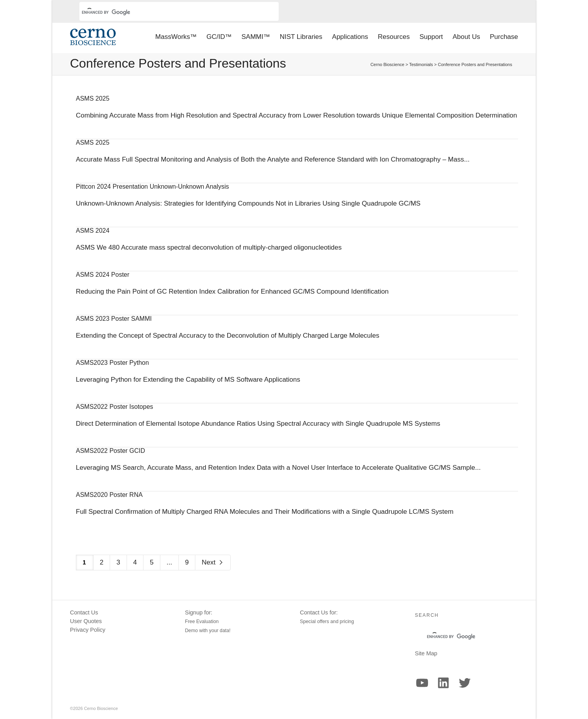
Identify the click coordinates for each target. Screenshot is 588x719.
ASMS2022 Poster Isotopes (115, 407)
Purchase (504, 37)
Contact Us (84, 612)
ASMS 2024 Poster (103, 275)
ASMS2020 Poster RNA (109, 495)
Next (213, 563)
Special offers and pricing (327, 622)
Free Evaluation (202, 622)
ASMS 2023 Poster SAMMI (114, 319)
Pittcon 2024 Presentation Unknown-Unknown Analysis (153, 187)
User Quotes (86, 621)
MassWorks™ (176, 37)
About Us (467, 37)
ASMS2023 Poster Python (112, 363)
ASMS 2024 (93, 231)
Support (431, 37)
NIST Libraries (301, 37)
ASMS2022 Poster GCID (110, 451)
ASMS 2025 (93, 98)
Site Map (426, 653)
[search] (170, 12)
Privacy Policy (88, 630)
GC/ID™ (219, 37)
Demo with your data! (208, 631)
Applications (350, 37)
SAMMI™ (256, 37)
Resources (394, 37)
